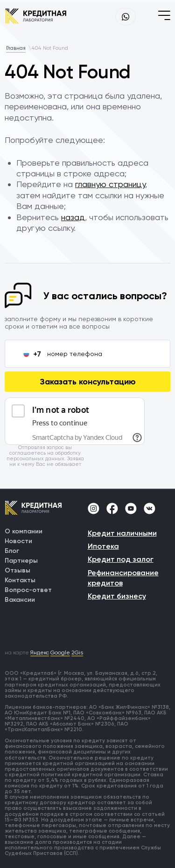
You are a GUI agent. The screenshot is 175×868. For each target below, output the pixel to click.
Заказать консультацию (88, 382)
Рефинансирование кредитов (123, 578)
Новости (18, 541)
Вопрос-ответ (28, 590)
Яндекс (40, 653)
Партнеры (21, 561)
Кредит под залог (121, 559)
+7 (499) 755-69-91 (99, 17)
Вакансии (20, 600)
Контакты (20, 580)
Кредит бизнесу (117, 596)
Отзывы (17, 570)
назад (73, 217)
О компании (24, 531)
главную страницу (110, 184)
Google (60, 653)
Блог (12, 551)
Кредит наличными (122, 533)
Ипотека (103, 546)
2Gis (77, 653)
